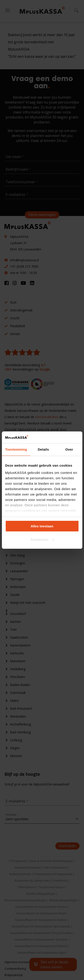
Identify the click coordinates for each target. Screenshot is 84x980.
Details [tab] (43, 449)
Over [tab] (69, 449)
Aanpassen (42, 539)
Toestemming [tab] (16, 449)
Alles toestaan (42, 526)
